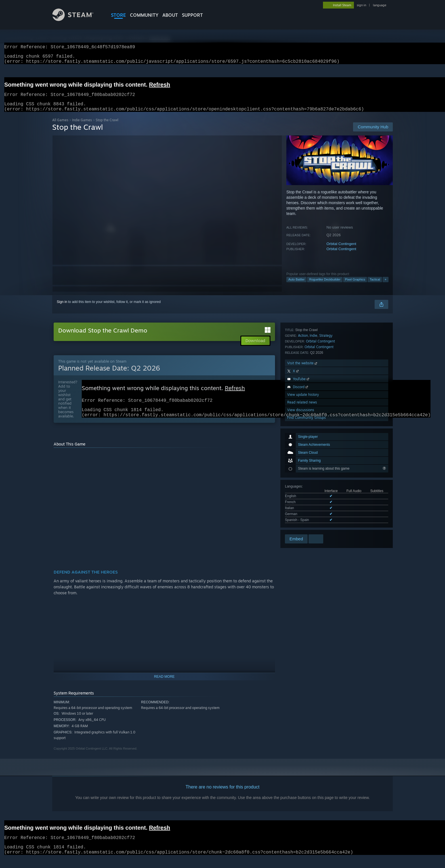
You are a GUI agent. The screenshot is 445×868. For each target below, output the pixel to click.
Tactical (375, 286)
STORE (118, 15)
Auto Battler (296, 286)
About (170, 15)
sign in (361, 5)
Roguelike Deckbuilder (325, 286)
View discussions (301, 518)
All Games (60, 127)
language (380, 5)
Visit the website (303, 471)
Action (303, 444)
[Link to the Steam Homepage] (77, 19)
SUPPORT (192, 15)
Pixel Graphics (355, 286)
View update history (303, 503)
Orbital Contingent (341, 251)
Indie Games (82, 127)
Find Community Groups (307, 526)
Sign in (62, 309)
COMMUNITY (144, 15)
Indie (313, 444)
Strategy (326, 444)
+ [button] (385, 286)
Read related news (302, 510)
